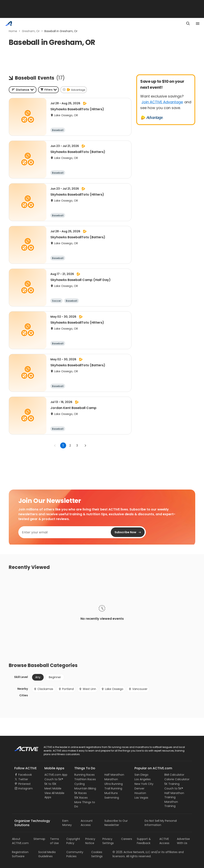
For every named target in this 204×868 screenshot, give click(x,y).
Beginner (55, 677)
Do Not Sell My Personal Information (161, 823)
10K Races (81, 798)
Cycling (79, 784)
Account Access (87, 823)
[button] (48, 90)
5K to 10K (50, 784)
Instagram (25, 788)
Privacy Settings (108, 841)
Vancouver (138, 689)
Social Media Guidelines (47, 854)
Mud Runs (111, 793)
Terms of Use (54, 841)
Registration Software (20, 854)
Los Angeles (143, 779)
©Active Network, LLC (131, 852)
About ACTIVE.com (20, 841)
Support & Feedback (144, 841)
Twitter (23, 779)
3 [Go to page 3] (77, 445)
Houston (140, 793)
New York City (144, 784)
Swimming (112, 798)
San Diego (141, 775)
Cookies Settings (97, 854)
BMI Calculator (174, 775)
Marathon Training (171, 804)
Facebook (25, 775)
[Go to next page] (85, 445)
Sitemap (39, 839)
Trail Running (113, 788)
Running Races (84, 775)
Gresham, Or (31, 31)
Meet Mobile (53, 788)
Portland (66, 689)
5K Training (172, 784)
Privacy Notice (90, 841)
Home (13, 31)
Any (38, 677)
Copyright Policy (73, 841)
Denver (139, 788)
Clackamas (43, 689)
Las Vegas (141, 798)
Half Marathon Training (174, 795)
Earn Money (67, 823)
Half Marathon (114, 775)
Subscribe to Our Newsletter (116, 823)
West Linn (87, 689)
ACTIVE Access (164, 841)
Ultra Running (114, 784)
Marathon (111, 779)
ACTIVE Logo (23, 747)
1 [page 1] (63, 445)
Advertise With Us (183, 841)
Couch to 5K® (54, 779)
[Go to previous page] (55, 445)
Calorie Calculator (177, 779)
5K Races (80, 793)
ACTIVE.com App (56, 775)
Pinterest (25, 784)
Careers (127, 839)
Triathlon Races (85, 779)
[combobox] (23, 90)
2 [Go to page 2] (70, 445)
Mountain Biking (85, 788)
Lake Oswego (112, 689)
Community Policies (75, 854)
